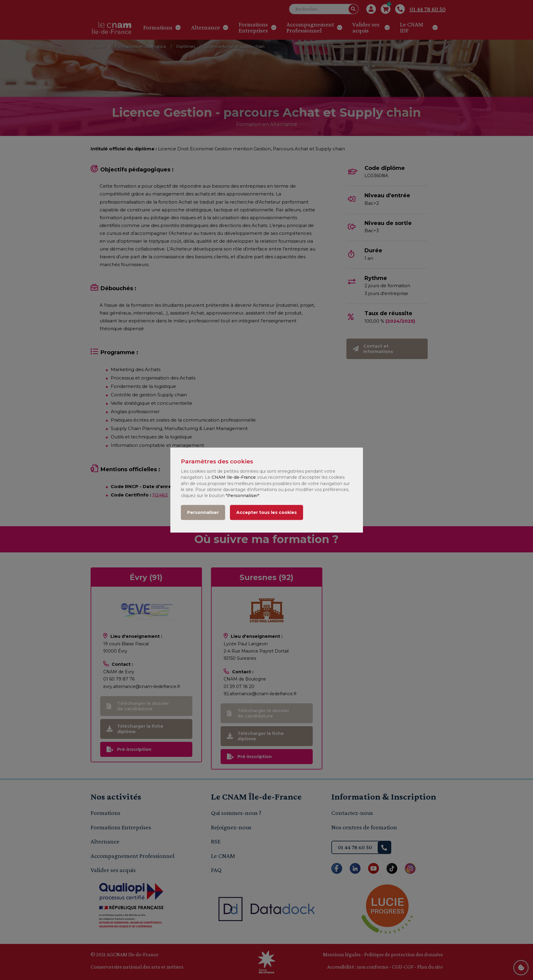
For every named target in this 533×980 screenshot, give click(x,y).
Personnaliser (203, 512)
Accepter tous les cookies (266, 512)
